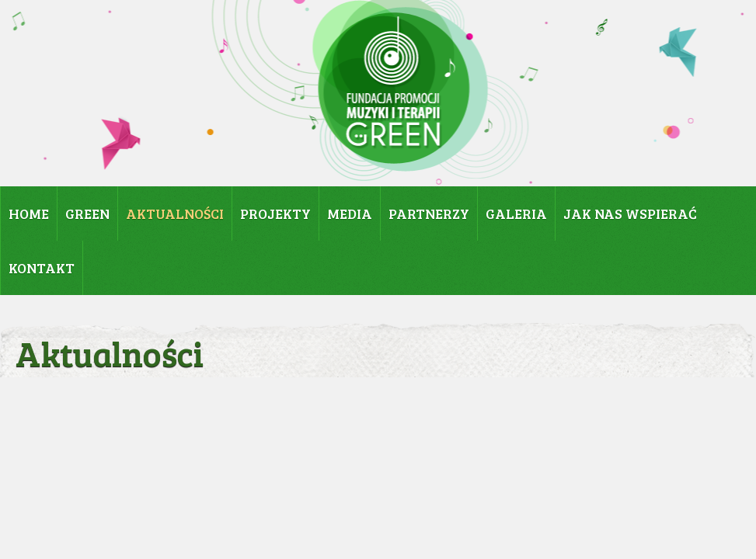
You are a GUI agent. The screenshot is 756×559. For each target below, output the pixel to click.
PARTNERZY (429, 214)
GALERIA (516, 214)
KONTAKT (42, 268)
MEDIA (350, 214)
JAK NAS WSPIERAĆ (630, 214)
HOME (29, 214)
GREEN (87, 214)
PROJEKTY (275, 214)
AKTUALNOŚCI (175, 214)
